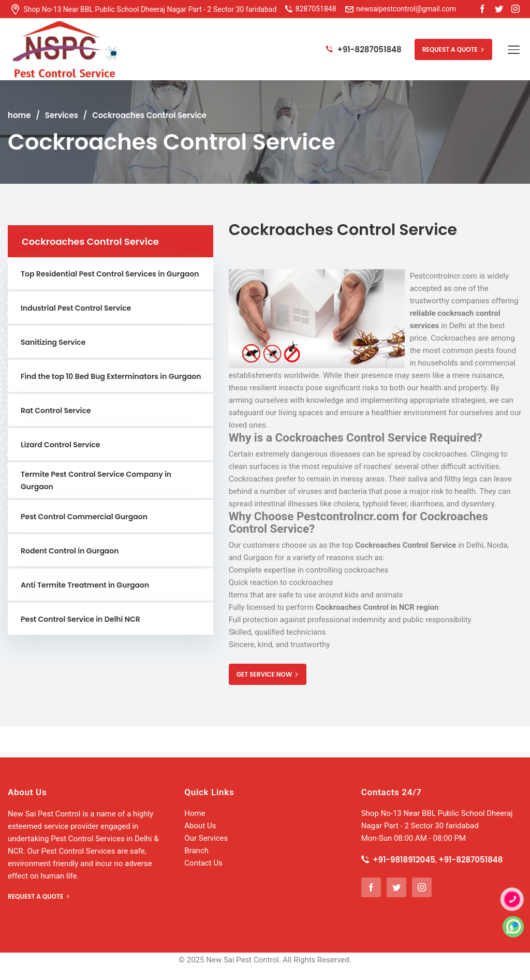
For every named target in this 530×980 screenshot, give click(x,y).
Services (62, 115)
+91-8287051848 (364, 49)
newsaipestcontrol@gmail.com (401, 9)
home (19, 115)
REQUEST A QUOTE (453, 49)
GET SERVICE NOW (268, 674)
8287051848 (316, 9)
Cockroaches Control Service (149, 115)
